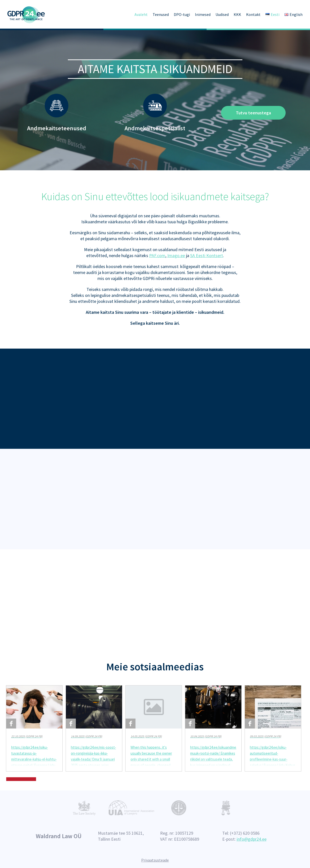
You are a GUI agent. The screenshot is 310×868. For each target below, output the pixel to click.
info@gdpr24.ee (252, 839)
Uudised (222, 14)
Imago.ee (176, 254)
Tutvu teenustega (253, 113)
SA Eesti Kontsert (207, 254)
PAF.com (157, 254)
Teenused (161, 14)
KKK (237, 14)
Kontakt (253, 14)
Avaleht (141, 14)
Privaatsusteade (155, 860)
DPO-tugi (182, 14)
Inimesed (203, 14)
